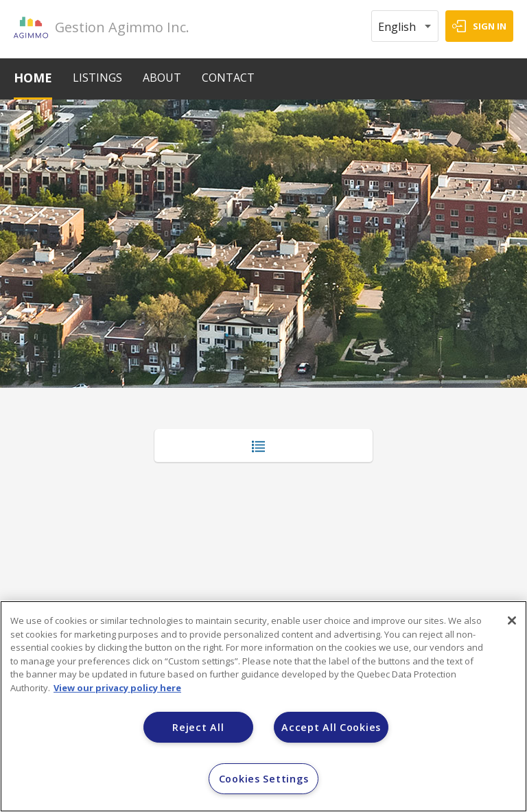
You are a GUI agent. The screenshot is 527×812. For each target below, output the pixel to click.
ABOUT (162, 78)
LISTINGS (97, 78)
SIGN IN (490, 26)
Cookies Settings (264, 779)
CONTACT (228, 78)
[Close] (512, 620)
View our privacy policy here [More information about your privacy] (117, 688)
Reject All (198, 727)
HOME (33, 78)
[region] (263, 706)
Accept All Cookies (331, 727)
